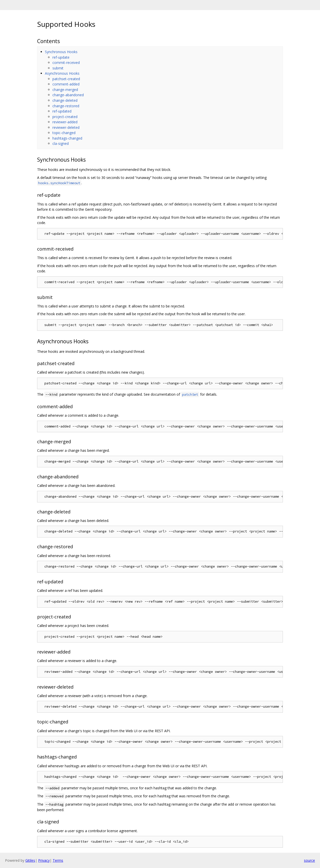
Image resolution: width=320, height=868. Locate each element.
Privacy (44, 860)
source (309, 860)
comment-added (66, 84)
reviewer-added (65, 122)
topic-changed (64, 133)
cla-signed (61, 143)
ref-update (61, 57)
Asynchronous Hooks (62, 73)
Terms (58, 860)
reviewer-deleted (66, 127)
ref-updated (62, 111)
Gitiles (30, 860)
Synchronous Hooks (61, 52)
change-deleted (65, 100)
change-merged (65, 90)
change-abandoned (68, 95)
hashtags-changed (67, 138)
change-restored (66, 106)
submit (58, 68)
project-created (65, 117)
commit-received (66, 63)
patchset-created (66, 79)
